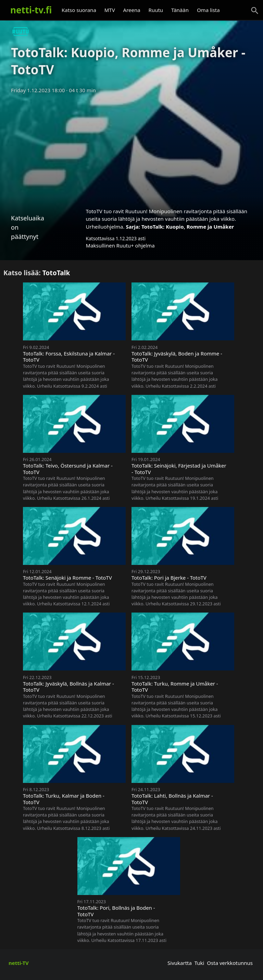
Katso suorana (79, 10)
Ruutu (156, 10)
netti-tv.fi (31, 10)
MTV (110, 10)
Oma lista (208, 10)
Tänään (180, 10)
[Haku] (255, 11)
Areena (132, 10)
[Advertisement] (131, 148)
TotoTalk (56, 273)
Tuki (199, 963)
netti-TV (19, 963)
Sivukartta (180, 963)
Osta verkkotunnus (230, 963)
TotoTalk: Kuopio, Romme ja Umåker (188, 227)
